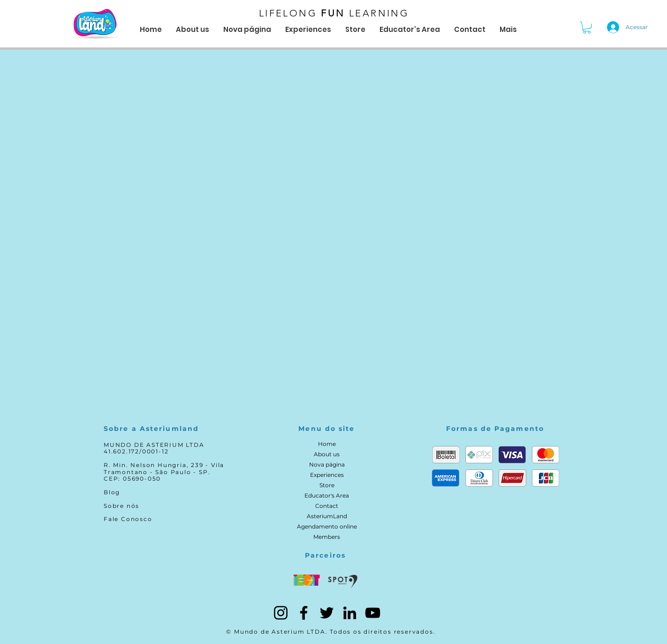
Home (327, 444)
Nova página (327, 464)
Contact (327, 506)
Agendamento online (327, 526)
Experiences (327, 475)
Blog (112, 492)
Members (327, 537)
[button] (587, 27)
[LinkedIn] (350, 613)
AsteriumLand (327, 516)
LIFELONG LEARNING (334, 13)
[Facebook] (304, 613)
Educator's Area (327, 495)
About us (327, 454)
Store (327, 485)
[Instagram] (281, 613)
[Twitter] (327, 613)
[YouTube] (373, 613)
